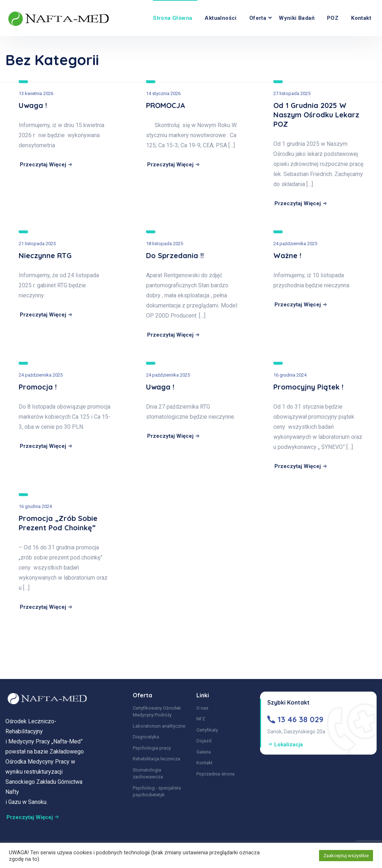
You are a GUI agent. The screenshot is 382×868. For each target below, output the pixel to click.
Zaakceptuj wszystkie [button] (346, 856)
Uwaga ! (33, 105)
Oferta (258, 18)
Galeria (204, 752)
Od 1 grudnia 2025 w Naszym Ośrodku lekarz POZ (316, 115)
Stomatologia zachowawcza (148, 773)
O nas (202, 708)
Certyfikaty (207, 730)
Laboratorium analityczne (159, 726)
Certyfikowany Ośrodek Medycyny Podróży (157, 712)
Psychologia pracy (152, 748)
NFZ (201, 719)
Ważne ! (287, 255)
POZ (333, 18)
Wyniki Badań (297, 18)
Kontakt (361, 18)
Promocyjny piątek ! (308, 387)
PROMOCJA (166, 105)
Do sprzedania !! (175, 255)
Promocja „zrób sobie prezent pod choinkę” (58, 523)
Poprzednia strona (215, 774)
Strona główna (172, 18)
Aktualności (220, 18)
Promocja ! (38, 387)
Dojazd (204, 741)
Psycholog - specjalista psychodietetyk (157, 791)
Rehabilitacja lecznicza (156, 759)
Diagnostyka (146, 737)
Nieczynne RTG (45, 255)
